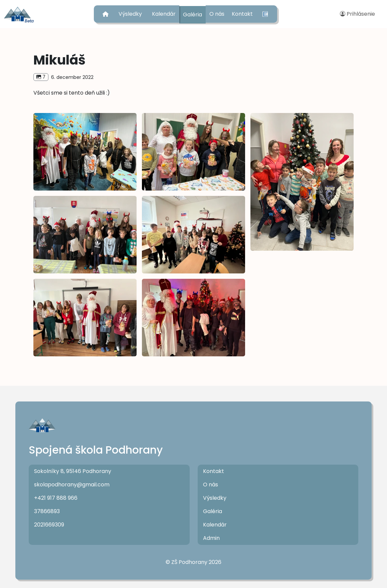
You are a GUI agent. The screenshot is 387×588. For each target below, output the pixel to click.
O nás (217, 14)
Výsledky (130, 14)
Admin (211, 538)
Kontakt (242, 14)
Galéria (192, 15)
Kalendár (164, 14)
